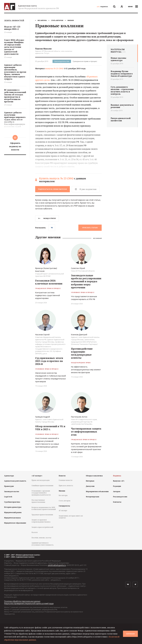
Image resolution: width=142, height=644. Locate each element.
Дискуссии (90, 486)
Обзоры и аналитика (94, 476)
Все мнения (97, 238)
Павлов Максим (43, 49)
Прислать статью (90, 228)
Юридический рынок (13, 512)
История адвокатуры (13, 507)
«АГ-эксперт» (37, 476)
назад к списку (47, 218)
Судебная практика (12, 502)
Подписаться (53, 189)
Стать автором (57, 20)
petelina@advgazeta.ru (57, 565)
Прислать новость (66, 486)
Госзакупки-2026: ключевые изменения (49, 282)
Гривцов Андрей (43, 417)
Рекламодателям (120, 497)
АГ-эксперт (63, 511)
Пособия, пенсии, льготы (41, 538)
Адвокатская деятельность (15, 481)
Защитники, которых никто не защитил (71, 517)
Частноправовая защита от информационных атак (86, 432)
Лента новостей (14, 21)
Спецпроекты (64, 506)
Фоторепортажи (92, 497)
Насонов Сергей (42, 335)
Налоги (35, 532)
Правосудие (9, 486)
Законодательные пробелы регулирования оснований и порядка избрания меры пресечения (86, 281)
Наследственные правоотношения (38, 501)
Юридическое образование (15, 523)
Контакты (117, 502)
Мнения (71, 20)
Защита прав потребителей (42, 527)
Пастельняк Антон (79, 417)
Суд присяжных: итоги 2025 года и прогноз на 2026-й (49, 361)
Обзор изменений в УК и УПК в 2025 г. (50, 428)
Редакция (117, 486)
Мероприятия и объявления (97, 492)
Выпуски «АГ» (119, 481)
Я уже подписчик (86, 189)
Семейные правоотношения (42, 486)
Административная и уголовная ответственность (43, 544)
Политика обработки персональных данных (22, 601)
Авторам (117, 492)
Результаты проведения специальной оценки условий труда (29, 603)
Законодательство (62, 61)
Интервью (90, 481)
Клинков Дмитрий (79, 335)
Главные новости (66, 480)
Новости (62, 476)
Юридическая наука (12, 518)
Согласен (130, 634)
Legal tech (8, 497)
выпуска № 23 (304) (54, 68)
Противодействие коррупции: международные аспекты (82, 353)
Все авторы (42, 20)
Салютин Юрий (78, 268)
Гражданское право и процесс (85, 61)
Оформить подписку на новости (15, 146)
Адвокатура (9, 476)
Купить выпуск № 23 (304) (56, 178)
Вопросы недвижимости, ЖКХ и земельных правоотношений (44, 508)
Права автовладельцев (41, 480)
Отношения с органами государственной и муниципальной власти (41, 493)
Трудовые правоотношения (42, 515)
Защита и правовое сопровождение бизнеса (41, 521)
